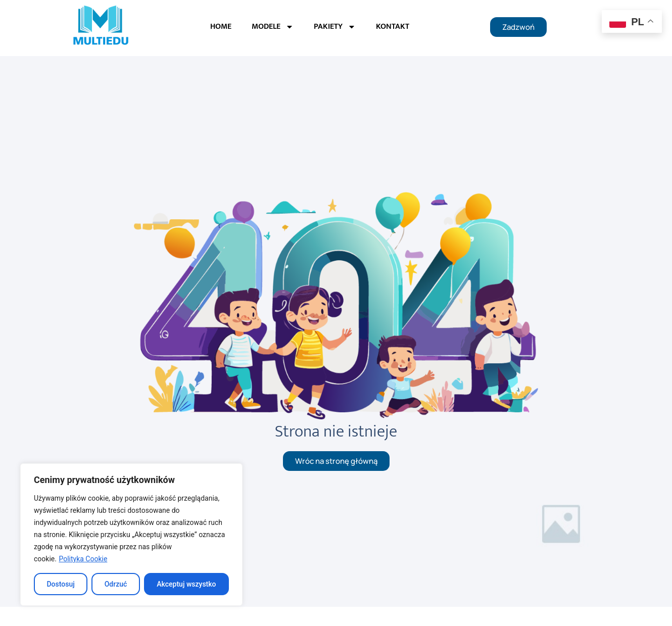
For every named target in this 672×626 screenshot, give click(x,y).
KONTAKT (393, 27)
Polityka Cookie (83, 559)
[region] (131, 535)
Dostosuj (60, 584)
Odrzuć (116, 584)
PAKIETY (335, 27)
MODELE (273, 27)
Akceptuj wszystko (186, 584)
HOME (221, 27)
